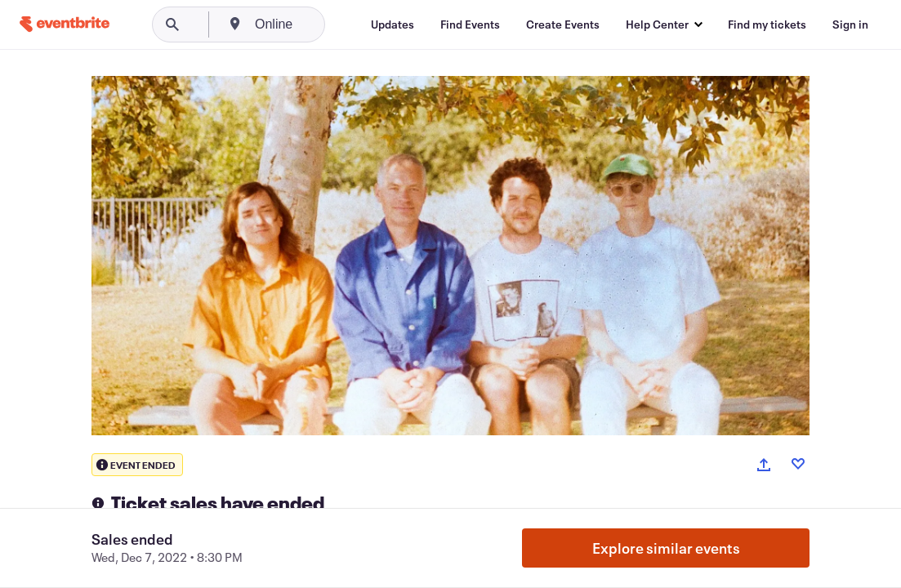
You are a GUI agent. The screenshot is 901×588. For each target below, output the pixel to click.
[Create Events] (563, 24)
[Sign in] (850, 24)
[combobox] (337, 24)
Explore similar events (666, 548)
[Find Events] (470, 24)
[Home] (65, 24)
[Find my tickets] (767, 24)
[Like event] (798, 464)
